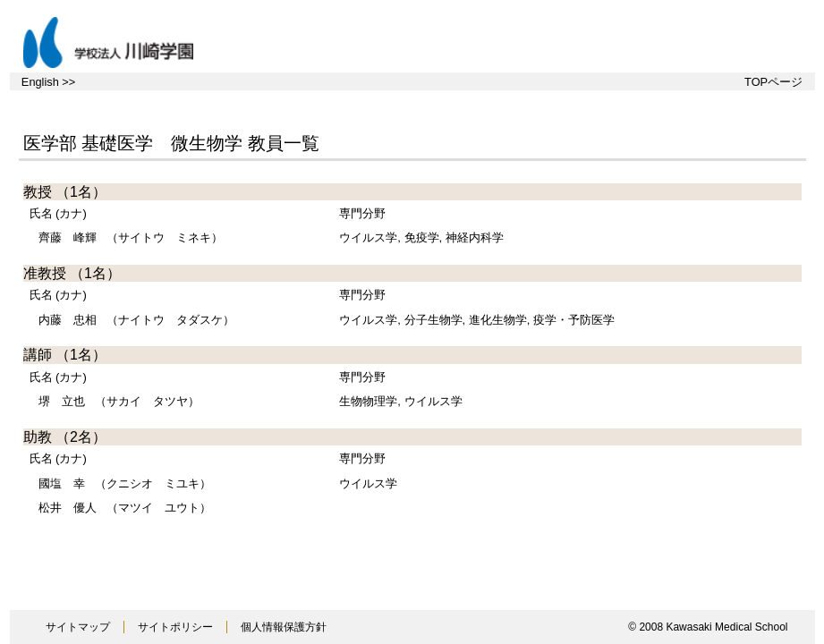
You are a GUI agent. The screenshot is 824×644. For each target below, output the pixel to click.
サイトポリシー (175, 627)
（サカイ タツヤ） (119, 401)
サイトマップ (78, 627)
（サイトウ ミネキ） (131, 237)
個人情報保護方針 (284, 627)
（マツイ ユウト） (125, 508)
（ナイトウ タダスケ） (136, 320)
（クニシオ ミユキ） (125, 483)
